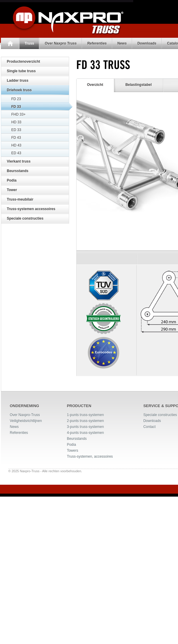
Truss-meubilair (20, 199)
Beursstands (18, 171)
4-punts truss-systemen (85, 599)
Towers (72, 617)
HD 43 (16, 145)
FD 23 (16, 99)
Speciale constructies (25, 218)
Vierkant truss (19, 161)
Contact (149, 593)
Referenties (96, 43)
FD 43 (16, 138)
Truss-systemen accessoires (31, 209)
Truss (28, 43)
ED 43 (16, 153)
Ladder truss (18, 81)
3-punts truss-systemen (85, 593)
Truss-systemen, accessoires (90, 623)
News (121, 43)
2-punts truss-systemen (85, 588)
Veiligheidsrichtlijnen (26, 588)
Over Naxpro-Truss (25, 582)
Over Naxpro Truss (60, 43)
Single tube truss (21, 71)
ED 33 (16, 130)
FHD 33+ (18, 114)
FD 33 (16, 107)
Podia (12, 180)
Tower (12, 190)
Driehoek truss (19, 90)
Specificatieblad (147, 402)
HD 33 (16, 122)
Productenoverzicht (23, 62)
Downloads (146, 43)
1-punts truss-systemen (85, 582)
